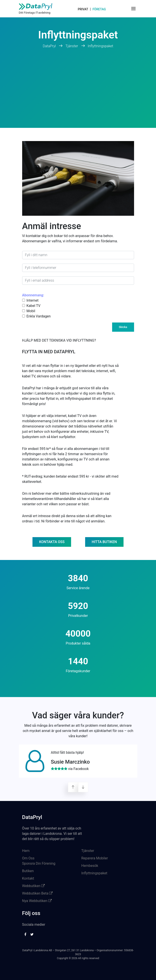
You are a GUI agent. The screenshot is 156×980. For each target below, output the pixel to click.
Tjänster (72, 46)
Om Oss (28, 858)
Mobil (31, 311)
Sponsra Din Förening (39, 863)
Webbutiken (34, 886)
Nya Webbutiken (37, 901)
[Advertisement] (78, 95)
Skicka (123, 327)
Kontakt (28, 878)
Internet (33, 300)
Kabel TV (34, 306)
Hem (26, 851)
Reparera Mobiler (95, 858)
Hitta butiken (104, 542)
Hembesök (90, 866)
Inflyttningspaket (100, 46)
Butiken (28, 871)
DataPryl (50, 46)
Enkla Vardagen (39, 316)
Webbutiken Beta (38, 893)
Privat (83, 9)
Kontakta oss (52, 542)
